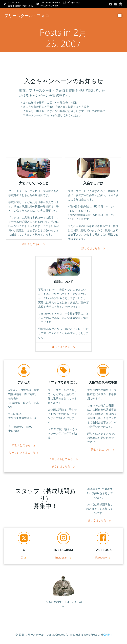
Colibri (107, 635)
